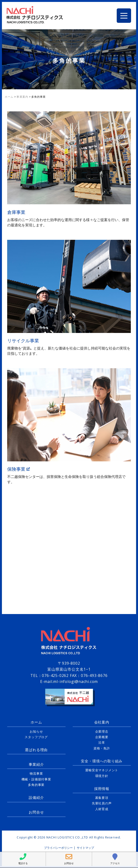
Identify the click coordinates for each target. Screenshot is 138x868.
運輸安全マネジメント (102, 770)
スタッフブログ (36, 737)
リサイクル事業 (23, 341)
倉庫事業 (16, 212)
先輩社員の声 (102, 803)
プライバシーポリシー (58, 848)
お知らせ (36, 731)
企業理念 (102, 731)
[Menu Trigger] (124, 16)
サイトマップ (85, 848)
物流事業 (36, 773)
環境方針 (102, 776)
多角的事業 (36, 785)
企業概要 (102, 737)
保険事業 (18, 469)
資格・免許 (102, 748)
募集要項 (102, 798)
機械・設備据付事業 (36, 779)
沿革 (102, 742)
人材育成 (102, 809)
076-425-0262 (55, 675)
